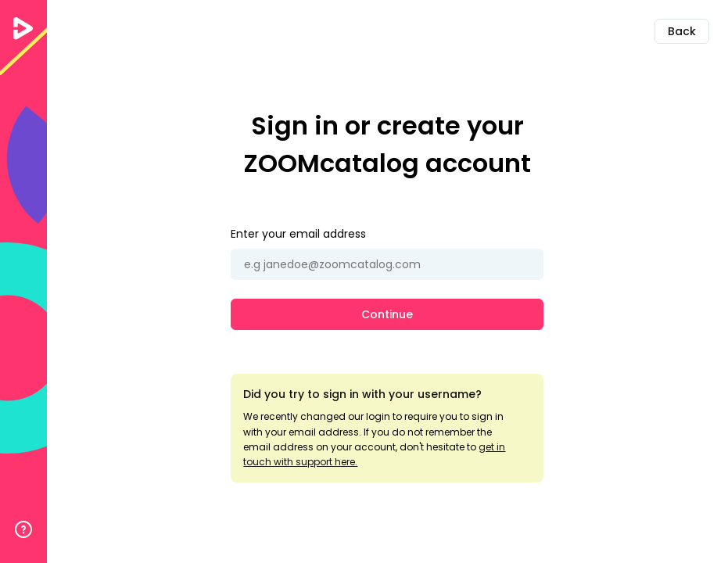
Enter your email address (298, 234)
